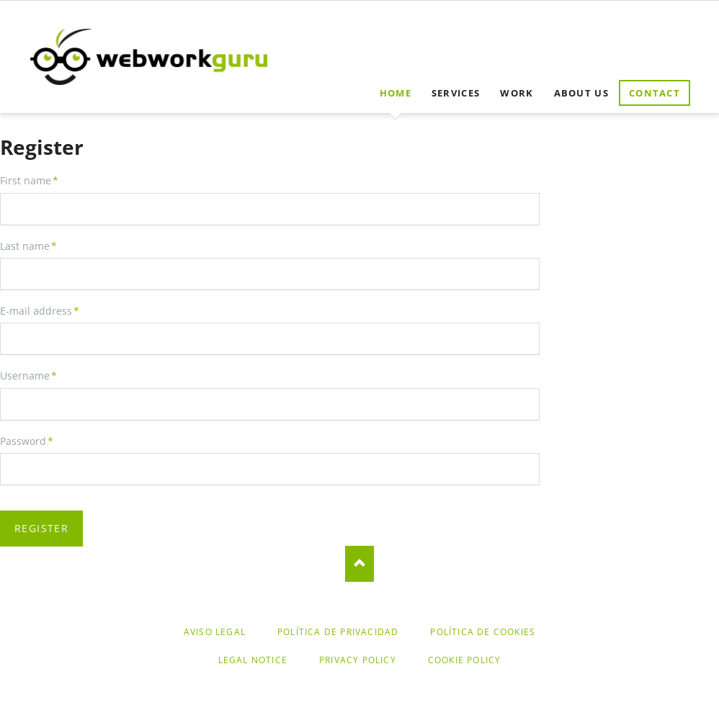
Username (28, 376)
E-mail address (40, 311)
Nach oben (359, 564)
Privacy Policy (358, 660)
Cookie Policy (465, 660)
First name (29, 181)
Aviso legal (215, 632)
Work (517, 93)
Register (41, 528)
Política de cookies (483, 632)
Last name (28, 246)
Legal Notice (253, 660)
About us (581, 93)
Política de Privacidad (338, 632)
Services (456, 93)
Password (27, 441)
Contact (655, 93)
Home (396, 93)
